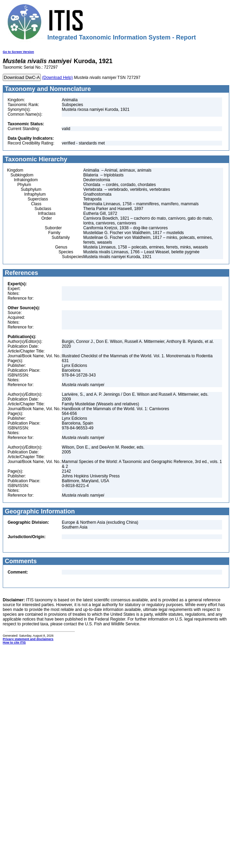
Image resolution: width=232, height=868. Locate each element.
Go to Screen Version (18, 52)
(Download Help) (57, 78)
